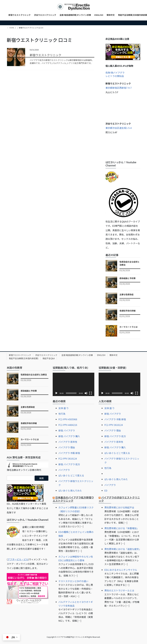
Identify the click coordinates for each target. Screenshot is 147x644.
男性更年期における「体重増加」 (122, 528)
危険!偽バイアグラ (115, 73)
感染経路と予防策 (127, 278)
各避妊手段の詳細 (127, 311)
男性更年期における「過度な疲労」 (123, 549)
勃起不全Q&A (49, 358)
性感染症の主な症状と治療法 (34, 375)
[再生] (56, 393)
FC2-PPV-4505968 (68, 419)
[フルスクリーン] (91, 393)
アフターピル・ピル (18, 559)
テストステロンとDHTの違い (73, 581)
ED (106, 490)
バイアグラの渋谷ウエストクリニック (119, 499)
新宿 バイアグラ (67, 430)
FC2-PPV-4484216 (68, 425)
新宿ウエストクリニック (46, 55)
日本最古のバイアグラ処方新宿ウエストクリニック (73, 499)
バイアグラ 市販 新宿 (69, 453)
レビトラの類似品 (115, 76)
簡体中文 (114, 355)
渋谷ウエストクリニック (46, 355)
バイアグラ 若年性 (68, 442)
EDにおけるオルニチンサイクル (121, 570)
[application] (73, 384)
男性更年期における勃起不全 (119, 507)
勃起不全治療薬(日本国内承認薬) (24, 358)
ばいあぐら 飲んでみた (70, 490)
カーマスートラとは (128, 327)
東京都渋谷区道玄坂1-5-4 (119, 128)
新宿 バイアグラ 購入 (69, 436)
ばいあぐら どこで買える (71, 475)
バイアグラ (64, 470)
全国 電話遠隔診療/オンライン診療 (77, 355)
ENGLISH (101, 355)
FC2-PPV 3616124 (68, 459)
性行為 (62, 414)
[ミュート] (86, 393)
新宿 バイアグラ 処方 (69, 464)
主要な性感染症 (126, 294)
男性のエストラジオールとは (119, 590)
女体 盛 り (64, 408)
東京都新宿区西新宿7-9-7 (119, 88)
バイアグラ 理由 (67, 447)
